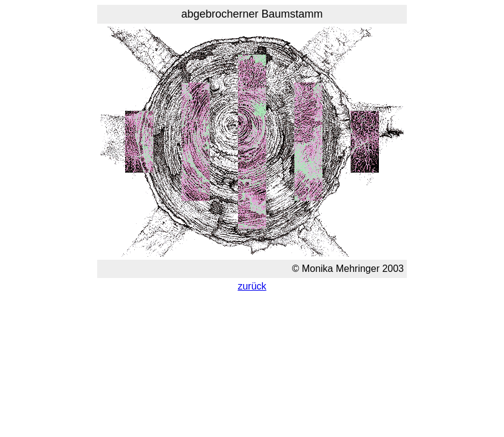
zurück (252, 286)
